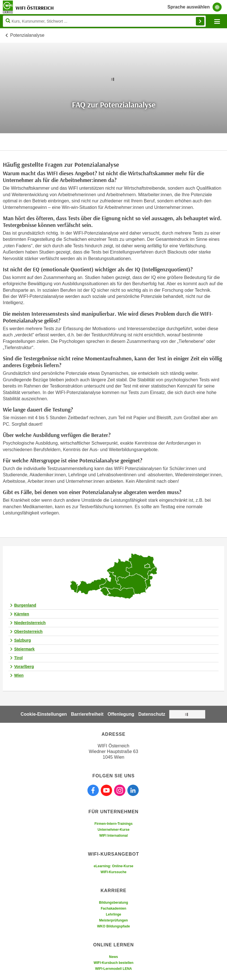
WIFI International (114, 836)
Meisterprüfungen (113, 920)
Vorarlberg (24, 667)
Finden (200, 21)
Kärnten (22, 614)
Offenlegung (121, 714)
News (113, 957)
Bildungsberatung (114, 903)
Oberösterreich (28, 631)
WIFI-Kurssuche (113, 872)
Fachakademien (114, 908)
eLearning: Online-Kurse (114, 866)
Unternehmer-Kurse (114, 830)
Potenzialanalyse (27, 35)
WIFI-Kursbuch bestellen (114, 963)
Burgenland (25, 605)
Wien (19, 675)
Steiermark (24, 649)
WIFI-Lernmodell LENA (114, 969)
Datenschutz (152, 714)
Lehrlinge (114, 914)
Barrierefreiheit (87, 714)
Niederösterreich (30, 623)
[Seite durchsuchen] (104, 21)
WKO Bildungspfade (114, 926)
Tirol (18, 658)
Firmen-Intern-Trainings (114, 824)
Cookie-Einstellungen (44, 714)
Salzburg (23, 640)
